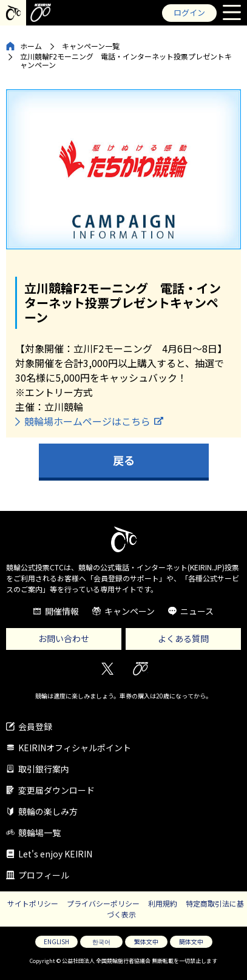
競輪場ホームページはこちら (87, 421)
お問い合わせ (64, 638)
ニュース (197, 611)
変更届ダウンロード (56, 790)
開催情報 (62, 611)
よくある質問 (183, 638)
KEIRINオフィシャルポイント (75, 748)
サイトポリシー (33, 903)
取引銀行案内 (44, 769)
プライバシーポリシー (103, 903)
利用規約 (163, 903)
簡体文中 (191, 941)
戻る (124, 460)
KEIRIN (140, 669)
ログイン (189, 12)
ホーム (31, 46)
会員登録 (35, 726)
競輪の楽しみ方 (48, 811)
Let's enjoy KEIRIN (55, 854)
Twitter (107, 669)
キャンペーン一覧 (91, 46)
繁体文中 (146, 941)
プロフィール (44, 875)
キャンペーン (130, 611)
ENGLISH (56, 941)
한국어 (101, 941)
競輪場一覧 (39, 833)
